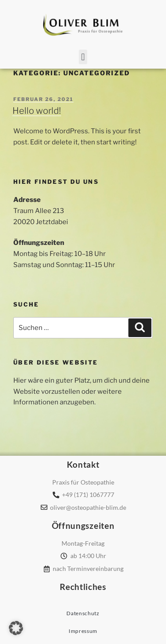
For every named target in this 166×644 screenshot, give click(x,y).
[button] (83, 57)
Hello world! (37, 111)
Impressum (83, 631)
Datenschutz (83, 613)
